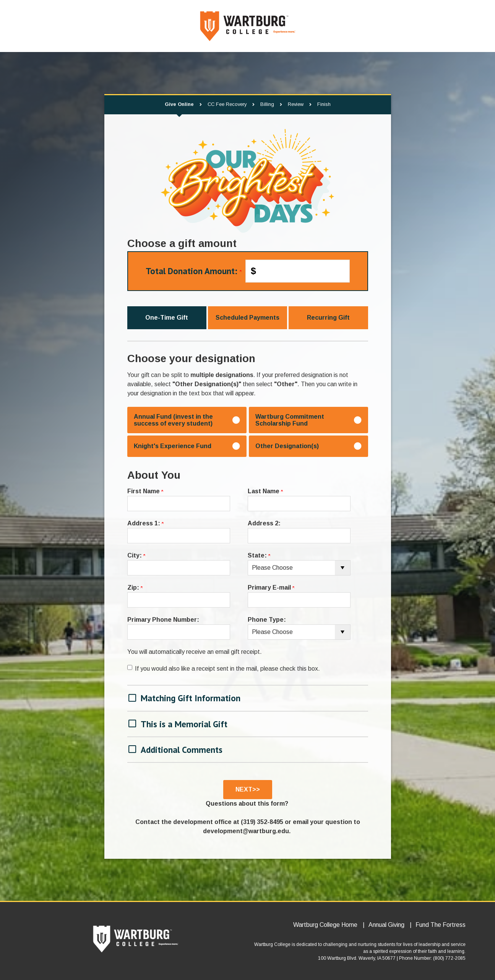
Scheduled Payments (247, 318)
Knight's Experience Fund (173, 446)
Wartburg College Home (325, 925)
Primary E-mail (271, 588)
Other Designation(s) (287, 446)
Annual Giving (386, 925)
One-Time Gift (167, 318)
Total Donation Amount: (194, 271)
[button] (248, 697)
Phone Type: (267, 620)
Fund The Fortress (441, 925)
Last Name (265, 491)
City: (136, 555)
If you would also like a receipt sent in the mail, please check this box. (227, 669)
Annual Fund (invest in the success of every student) (173, 420)
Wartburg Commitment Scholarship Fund (290, 420)
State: (259, 555)
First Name (145, 491)
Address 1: (145, 523)
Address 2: (264, 523)
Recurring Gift (328, 318)
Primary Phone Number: (163, 620)
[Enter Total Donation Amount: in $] (298, 271)
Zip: (135, 588)
